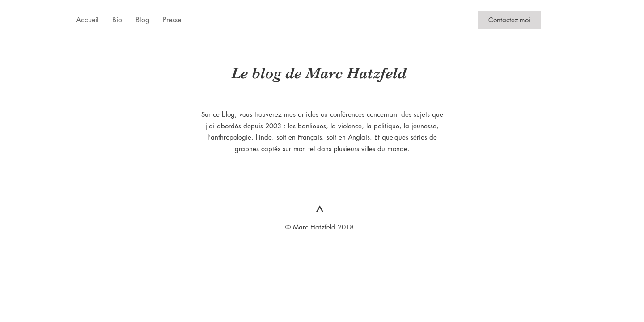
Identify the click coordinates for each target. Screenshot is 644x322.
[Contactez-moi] (509, 20)
